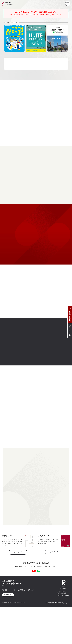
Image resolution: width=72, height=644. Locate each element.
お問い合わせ (8, 595)
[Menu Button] (68, 3)
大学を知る (22, 590)
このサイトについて (7, 603)
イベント (13, 590)
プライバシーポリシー (19, 603)
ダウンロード (18, 552)
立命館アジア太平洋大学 (63, 595)
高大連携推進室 (61, 594)
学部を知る (31, 590)
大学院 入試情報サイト (63, 592)
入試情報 (4, 590)
